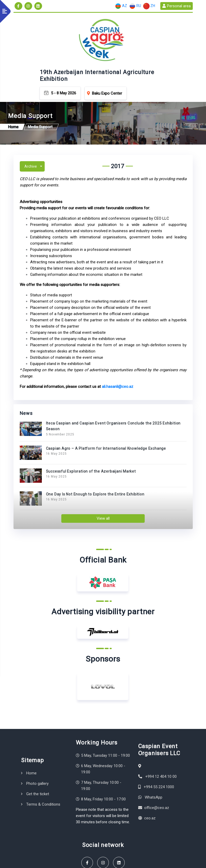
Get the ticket (38, 751)
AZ (121, 6)
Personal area (176, 6)
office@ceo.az (157, 765)
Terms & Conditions (43, 761)
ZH (149, 6)
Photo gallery (37, 741)
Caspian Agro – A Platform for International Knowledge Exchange (106, 406)
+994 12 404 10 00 (161, 734)
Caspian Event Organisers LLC (58, 857)
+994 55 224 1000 (159, 744)
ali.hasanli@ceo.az (118, 344)
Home (31, 730)
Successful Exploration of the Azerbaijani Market (91, 428)
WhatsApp (154, 754)
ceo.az (150, 775)
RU (135, 6)
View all (103, 475)
